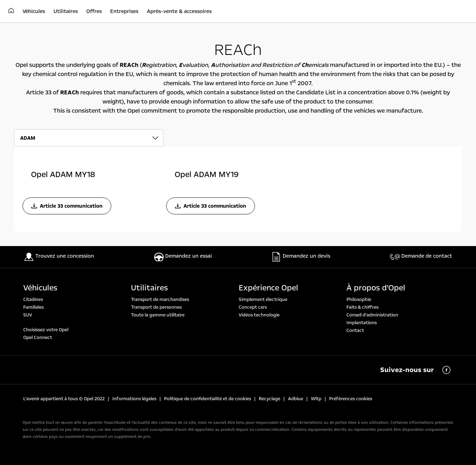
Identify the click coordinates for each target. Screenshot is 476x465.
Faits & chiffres (362, 307)
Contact (355, 331)
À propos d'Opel (376, 288)
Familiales (33, 307)
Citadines (33, 300)
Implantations (362, 323)
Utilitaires (149, 288)
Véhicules (40, 288)
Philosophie (359, 300)
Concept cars (253, 307)
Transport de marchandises (160, 300)
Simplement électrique (263, 300)
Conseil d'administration (372, 315)
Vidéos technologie (259, 315)
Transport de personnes (156, 307)
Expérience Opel (268, 288)
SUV (28, 315)
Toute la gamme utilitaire (158, 315)
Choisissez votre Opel (46, 330)
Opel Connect (38, 338)
